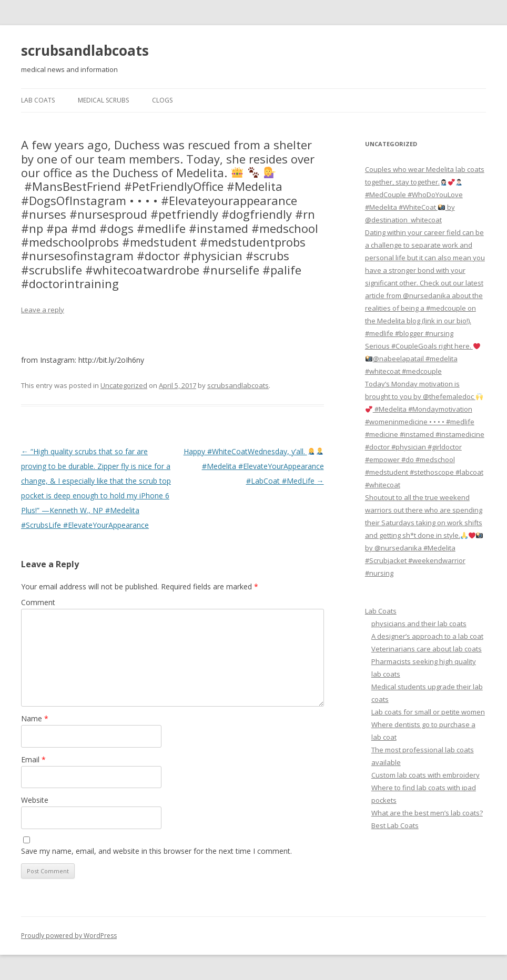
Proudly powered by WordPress (69, 936)
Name (35, 718)
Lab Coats (38, 100)
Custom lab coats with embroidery (425, 775)
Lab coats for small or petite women (428, 712)
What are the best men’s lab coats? (427, 813)
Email (33, 759)
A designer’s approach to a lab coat (427, 636)
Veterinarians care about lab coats (427, 649)
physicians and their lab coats (419, 624)
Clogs (162, 100)
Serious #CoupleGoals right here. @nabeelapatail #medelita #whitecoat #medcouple (423, 359)
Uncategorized (124, 385)
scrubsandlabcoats (85, 50)
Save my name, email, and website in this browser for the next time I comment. (156, 851)
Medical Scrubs (103, 100)
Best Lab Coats (395, 825)
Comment (38, 602)
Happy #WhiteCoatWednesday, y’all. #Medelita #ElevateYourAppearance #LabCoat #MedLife (254, 466)
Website (35, 800)
